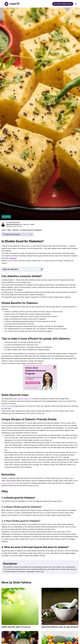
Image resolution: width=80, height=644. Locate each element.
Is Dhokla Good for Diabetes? (31, 230)
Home (4, 230)
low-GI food (7, 406)
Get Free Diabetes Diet (63, 4)
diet (42, 428)
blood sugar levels (8, 483)
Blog (9, 230)
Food (31, 246)
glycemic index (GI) (24, 399)
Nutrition (16, 230)
